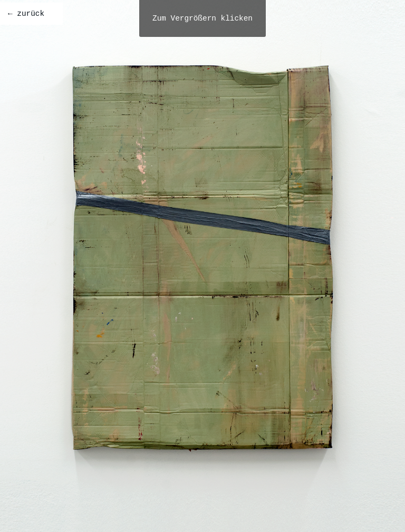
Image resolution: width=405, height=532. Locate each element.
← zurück (26, 14)
